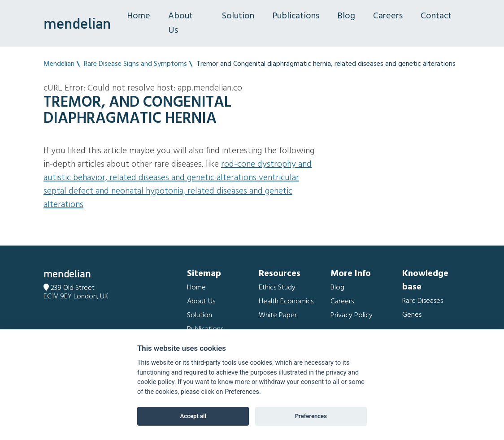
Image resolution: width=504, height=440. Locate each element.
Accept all (193, 416)
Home (139, 16)
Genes (412, 315)
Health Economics (286, 302)
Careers (388, 16)
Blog (346, 16)
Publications (296, 16)
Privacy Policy (352, 315)
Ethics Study (277, 288)
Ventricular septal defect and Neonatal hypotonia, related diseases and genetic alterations (171, 191)
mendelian (77, 23)
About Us (180, 23)
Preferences (311, 416)
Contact (436, 16)
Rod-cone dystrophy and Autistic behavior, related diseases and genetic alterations (178, 171)
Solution (238, 16)
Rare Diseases (423, 301)
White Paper (278, 315)
